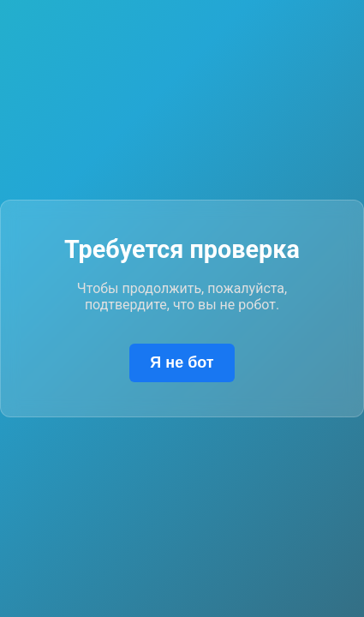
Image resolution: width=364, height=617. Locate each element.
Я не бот (182, 362)
